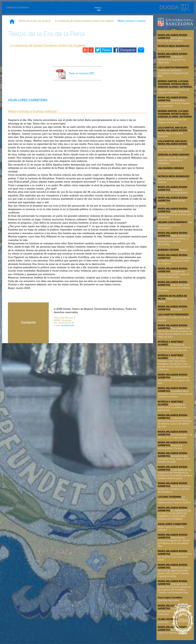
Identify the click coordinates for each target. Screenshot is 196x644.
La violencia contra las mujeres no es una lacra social (175, 557)
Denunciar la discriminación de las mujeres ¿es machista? (174, 103)
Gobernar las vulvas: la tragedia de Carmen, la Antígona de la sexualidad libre (174, 542)
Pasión (184, 250)
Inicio (12, 22)
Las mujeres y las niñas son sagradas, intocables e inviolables (173, 160)
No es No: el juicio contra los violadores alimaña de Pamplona (174, 489)
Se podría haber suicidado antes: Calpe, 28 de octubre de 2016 (174, 459)
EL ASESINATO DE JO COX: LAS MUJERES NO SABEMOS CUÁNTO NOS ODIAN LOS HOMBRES (174, 515)
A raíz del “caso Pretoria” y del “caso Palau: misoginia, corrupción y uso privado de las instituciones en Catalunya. (174, 364)
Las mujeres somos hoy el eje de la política (175, 39)
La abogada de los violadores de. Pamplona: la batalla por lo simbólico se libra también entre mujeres (175, 474)
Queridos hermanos (169, 600)
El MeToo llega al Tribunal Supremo (174, 133)
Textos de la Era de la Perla (35, 21)
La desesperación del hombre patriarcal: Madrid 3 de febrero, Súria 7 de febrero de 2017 (175, 422)
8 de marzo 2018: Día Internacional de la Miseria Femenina (174, 288)
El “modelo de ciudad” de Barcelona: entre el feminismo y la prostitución (174, 347)
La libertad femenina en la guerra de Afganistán (171, 60)
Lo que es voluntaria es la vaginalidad (173, 191)
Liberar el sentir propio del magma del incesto (172, 121)
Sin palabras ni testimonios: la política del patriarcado (172, 407)
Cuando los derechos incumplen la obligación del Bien (173, 73)
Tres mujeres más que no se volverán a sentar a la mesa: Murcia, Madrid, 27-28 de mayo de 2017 (175, 332)
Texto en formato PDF (81, 73)
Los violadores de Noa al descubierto (175, 225)
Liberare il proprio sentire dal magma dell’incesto (173, 91)
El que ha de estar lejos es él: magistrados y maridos (174, 147)
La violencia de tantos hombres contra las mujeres (84, 21)
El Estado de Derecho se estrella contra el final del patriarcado (173, 274)
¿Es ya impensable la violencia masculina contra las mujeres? (174, 261)
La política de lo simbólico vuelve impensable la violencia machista (175, 394)
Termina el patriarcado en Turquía (170, 447)
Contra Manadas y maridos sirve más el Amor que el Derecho (175, 214)
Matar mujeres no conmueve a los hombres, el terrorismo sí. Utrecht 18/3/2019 (174, 240)
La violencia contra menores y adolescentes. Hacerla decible (174, 500)
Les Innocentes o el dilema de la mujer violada (175, 436)
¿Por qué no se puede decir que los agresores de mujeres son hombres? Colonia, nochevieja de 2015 (174, 588)
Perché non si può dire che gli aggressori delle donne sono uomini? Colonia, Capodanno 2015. (174, 572)
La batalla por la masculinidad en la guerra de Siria (174, 380)
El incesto (176, 309)
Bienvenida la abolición (170, 171)
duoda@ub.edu (68, 325)
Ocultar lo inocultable (169, 49)
